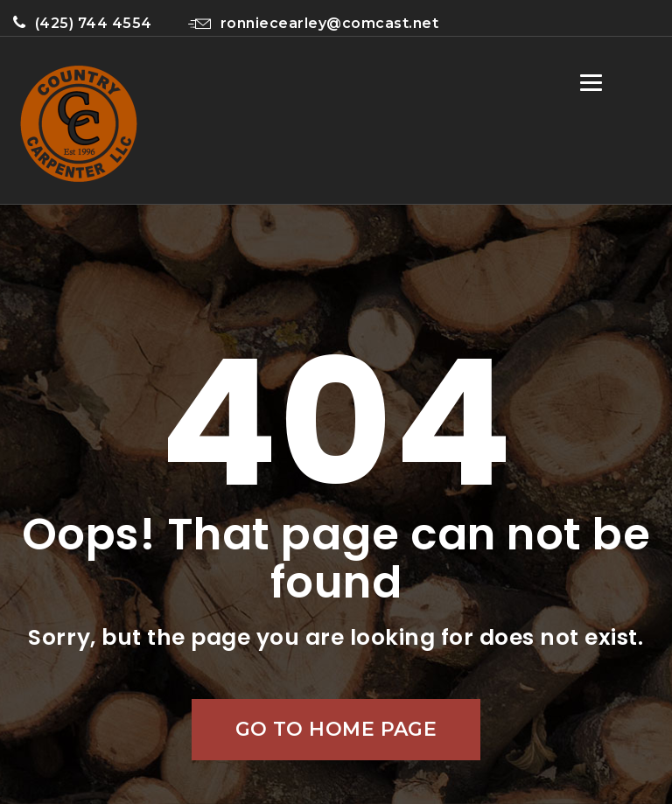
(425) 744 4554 (83, 23)
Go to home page (336, 729)
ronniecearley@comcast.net (313, 23)
